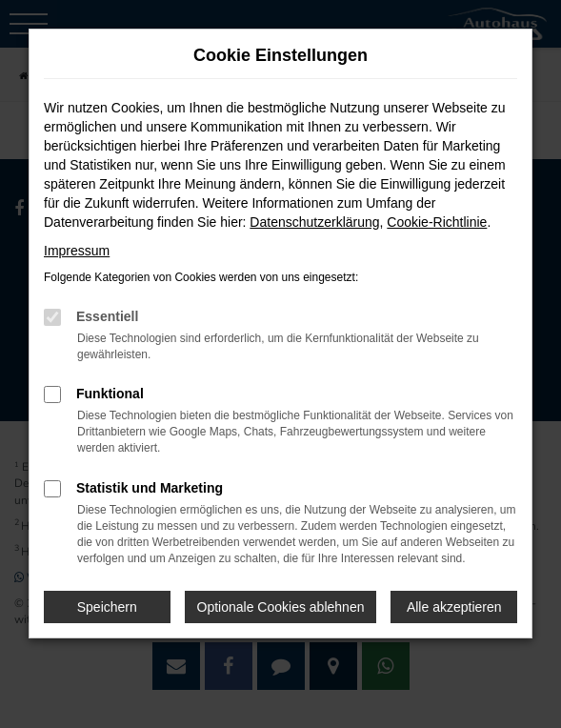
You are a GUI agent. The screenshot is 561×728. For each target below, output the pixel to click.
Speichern (107, 607)
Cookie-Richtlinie (437, 222)
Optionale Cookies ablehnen (281, 607)
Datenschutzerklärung (314, 222)
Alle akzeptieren (454, 607)
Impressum (77, 251)
